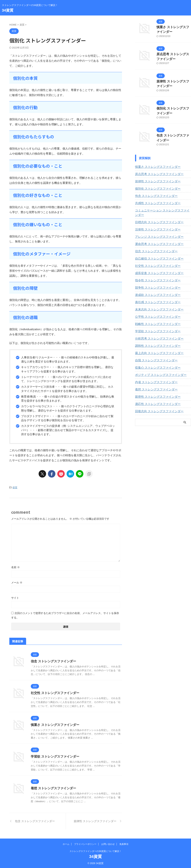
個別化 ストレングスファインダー (155, 185)
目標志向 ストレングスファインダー (156, 214)
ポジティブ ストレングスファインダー (158, 366)
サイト (15, 597)
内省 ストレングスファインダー (154, 374)
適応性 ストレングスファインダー (155, 395)
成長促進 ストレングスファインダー (156, 265)
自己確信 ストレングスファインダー (156, 250)
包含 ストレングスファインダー (154, 192)
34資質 (8, 10)
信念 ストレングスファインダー (52, 661)
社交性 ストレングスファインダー (54, 692)
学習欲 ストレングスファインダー (54, 756)
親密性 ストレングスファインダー (155, 388)
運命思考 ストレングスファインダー (156, 236)
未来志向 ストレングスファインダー (156, 301)
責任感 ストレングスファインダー (155, 294)
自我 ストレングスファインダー (154, 352)
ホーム (66, 844)
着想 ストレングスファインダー (52, 788)
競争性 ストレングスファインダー (155, 279)
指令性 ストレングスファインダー (155, 272)
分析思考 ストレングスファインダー (156, 330)
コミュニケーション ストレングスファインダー (163, 206)
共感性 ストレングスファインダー (155, 199)
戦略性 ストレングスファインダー (155, 316)
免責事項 (124, 844)
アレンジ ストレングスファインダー (156, 228)
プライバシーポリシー (85, 844)
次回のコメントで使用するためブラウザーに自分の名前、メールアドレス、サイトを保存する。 (65, 615)
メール (17, 582)
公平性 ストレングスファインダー (155, 308)
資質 (15, 487)
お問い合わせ (108, 844)
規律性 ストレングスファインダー (155, 177)
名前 (15, 567)
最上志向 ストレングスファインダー (156, 345)
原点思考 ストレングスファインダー (156, 170)
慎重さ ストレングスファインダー (54, 724)
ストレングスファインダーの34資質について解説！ (95, 851)
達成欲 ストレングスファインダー (155, 286)
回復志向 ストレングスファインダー (156, 403)
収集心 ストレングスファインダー (155, 359)
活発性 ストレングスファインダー (155, 221)
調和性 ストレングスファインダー (155, 337)
